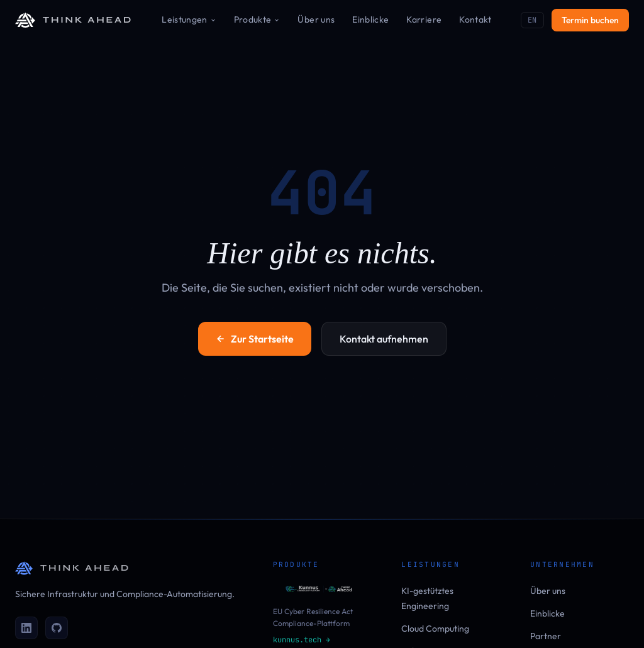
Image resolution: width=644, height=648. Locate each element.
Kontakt (475, 19)
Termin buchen (590, 20)
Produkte (257, 19)
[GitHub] (57, 628)
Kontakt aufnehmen (384, 339)
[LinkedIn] (26, 628)
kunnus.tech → (302, 640)
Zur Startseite (255, 339)
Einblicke (370, 19)
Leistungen (189, 19)
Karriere (424, 19)
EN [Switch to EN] (532, 20)
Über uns (316, 19)
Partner (546, 636)
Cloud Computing (435, 629)
